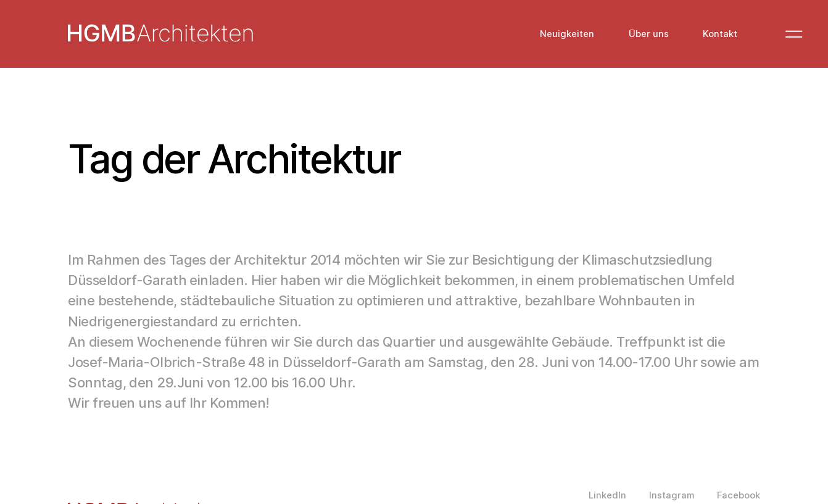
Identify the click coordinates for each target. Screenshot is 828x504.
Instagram (672, 496)
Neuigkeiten (567, 34)
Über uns (649, 34)
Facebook (739, 496)
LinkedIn (607, 496)
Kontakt (720, 34)
